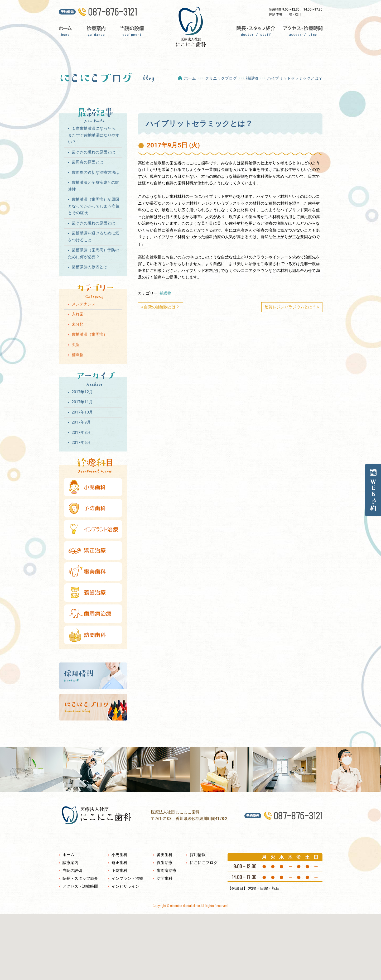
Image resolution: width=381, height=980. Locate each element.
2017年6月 (81, 443)
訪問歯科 (165, 878)
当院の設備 (132, 32)
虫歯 (76, 345)
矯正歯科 (119, 863)
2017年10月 (82, 412)
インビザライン (125, 886)
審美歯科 (165, 855)
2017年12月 (82, 392)
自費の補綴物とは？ (162, 307)
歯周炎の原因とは (88, 162)
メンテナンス (84, 304)
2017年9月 (81, 422)
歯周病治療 (167, 871)
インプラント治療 (127, 878)
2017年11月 (82, 402)
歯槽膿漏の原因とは (90, 267)
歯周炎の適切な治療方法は (95, 172)
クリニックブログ (221, 78)
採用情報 (198, 855)
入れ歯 (78, 314)
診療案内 (95, 32)
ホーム (69, 32)
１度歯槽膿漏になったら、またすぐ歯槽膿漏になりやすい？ (94, 135)
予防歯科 (119, 871)
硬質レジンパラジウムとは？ (290, 307)
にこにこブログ (204, 863)
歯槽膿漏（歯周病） (90, 334)
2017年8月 (81, 433)
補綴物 (252, 78)
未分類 (78, 324)
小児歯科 (119, 855)
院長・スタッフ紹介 (255, 32)
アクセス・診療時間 (301, 32)
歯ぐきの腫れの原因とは (93, 152)
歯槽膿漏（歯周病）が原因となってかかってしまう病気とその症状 (94, 206)
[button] (191, 944)
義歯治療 (165, 863)
